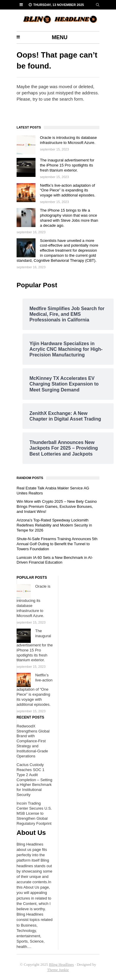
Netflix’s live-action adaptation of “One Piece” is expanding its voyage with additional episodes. (68, 190)
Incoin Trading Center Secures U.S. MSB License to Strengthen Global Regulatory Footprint (34, 813)
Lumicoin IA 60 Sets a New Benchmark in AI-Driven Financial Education (55, 560)
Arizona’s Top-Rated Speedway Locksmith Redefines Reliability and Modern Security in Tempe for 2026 (54, 525)
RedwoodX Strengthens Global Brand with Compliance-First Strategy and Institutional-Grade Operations (33, 741)
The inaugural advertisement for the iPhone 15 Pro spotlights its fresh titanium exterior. (67, 165)
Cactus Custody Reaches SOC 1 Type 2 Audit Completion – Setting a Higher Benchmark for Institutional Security (34, 780)
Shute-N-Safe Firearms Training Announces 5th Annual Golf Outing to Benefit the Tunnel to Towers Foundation (57, 544)
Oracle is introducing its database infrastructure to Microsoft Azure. (68, 140)
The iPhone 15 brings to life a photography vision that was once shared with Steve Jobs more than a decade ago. (69, 218)
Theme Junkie (58, 970)
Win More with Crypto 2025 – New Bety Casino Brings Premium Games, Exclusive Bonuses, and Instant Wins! (57, 506)
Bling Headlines (62, 964)
